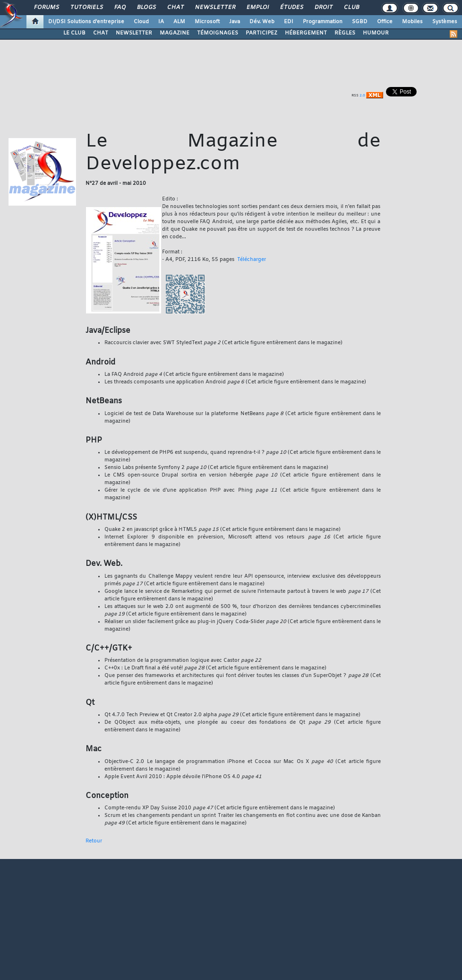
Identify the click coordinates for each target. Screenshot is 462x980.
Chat (175, 8)
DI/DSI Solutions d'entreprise (86, 22)
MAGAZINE (175, 33)
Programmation (323, 22)
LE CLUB (74, 33)
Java (235, 22)
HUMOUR (376, 33)
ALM (179, 22)
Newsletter (215, 8)
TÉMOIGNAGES (218, 33)
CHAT (101, 33)
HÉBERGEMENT (306, 33)
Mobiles (412, 22)
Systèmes (445, 22)
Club (351, 8)
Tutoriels (86, 8)
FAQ (120, 8)
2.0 (362, 95)
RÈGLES (345, 33)
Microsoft (207, 22)
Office (385, 22)
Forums (46, 8)
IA (161, 22)
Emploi (257, 8)
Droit (323, 8)
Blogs (146, 8)
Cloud (141, 22)
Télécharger (252, 260)
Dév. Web (262, 22)
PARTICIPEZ (261, 33)
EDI (289, 22)
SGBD (360, 22)
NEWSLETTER (134, 33)
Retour (94, 841)
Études (291, 8)
